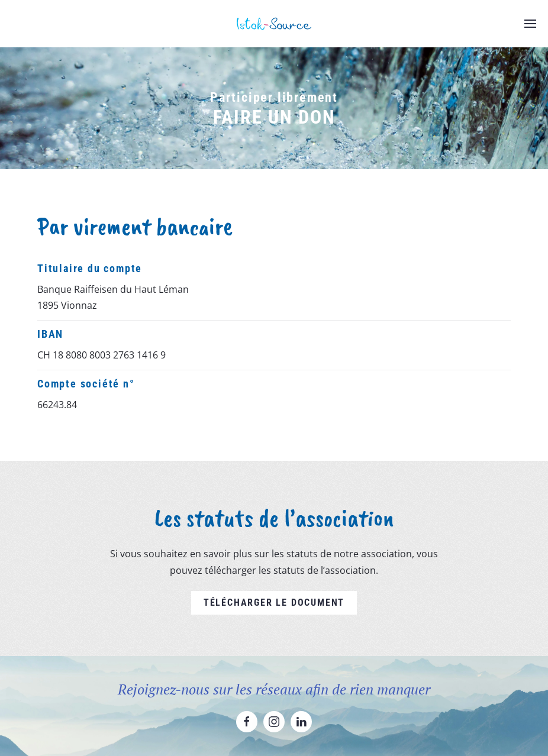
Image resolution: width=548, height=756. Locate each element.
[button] (530, 24)
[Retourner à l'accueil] (274, 24)
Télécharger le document (274, 602)
